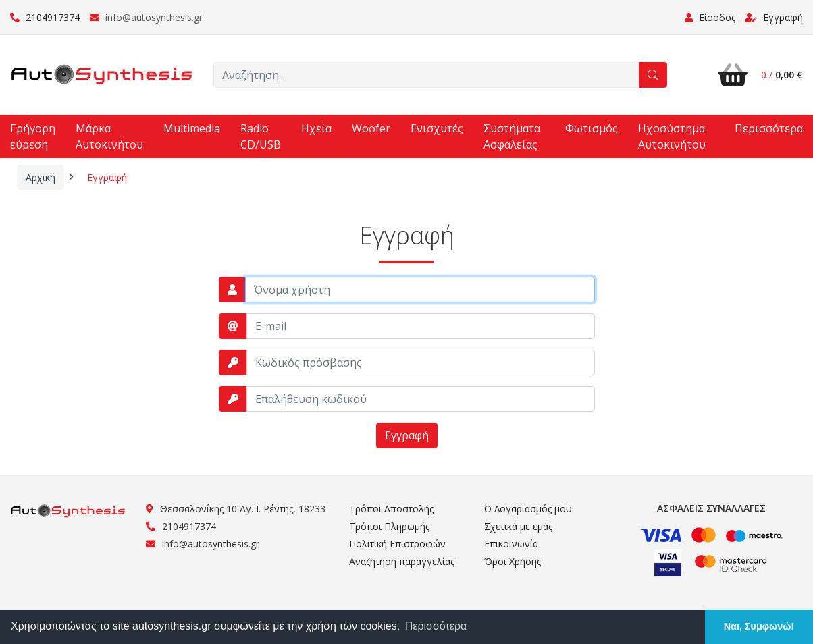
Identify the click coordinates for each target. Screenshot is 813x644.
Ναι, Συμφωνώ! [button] (759, 626)
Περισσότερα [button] (436, 626)
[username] (420, 290)
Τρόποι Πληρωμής (389, 526)
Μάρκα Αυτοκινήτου (109, 136)
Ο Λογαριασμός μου (528, 509)
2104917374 (45, 17)
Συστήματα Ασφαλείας (512, 136)
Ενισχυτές (437, 128)
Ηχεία (316, 128)
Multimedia (192, 128)
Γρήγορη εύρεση (33, 136)
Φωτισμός (592, 128)
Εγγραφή (774, 17)
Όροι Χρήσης (513, 561)
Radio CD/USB (261, 136)
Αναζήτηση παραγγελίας (402, 561)
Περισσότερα (769, 128)
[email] (421, 326)
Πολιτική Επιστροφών (397, 544)
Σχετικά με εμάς (518, 526)
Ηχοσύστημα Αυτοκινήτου (672, 136)
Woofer (371, 128)
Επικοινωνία (511, 544)
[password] (421, 363)
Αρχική (41, 177)
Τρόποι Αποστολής (391, 509)
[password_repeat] (421, 399)
